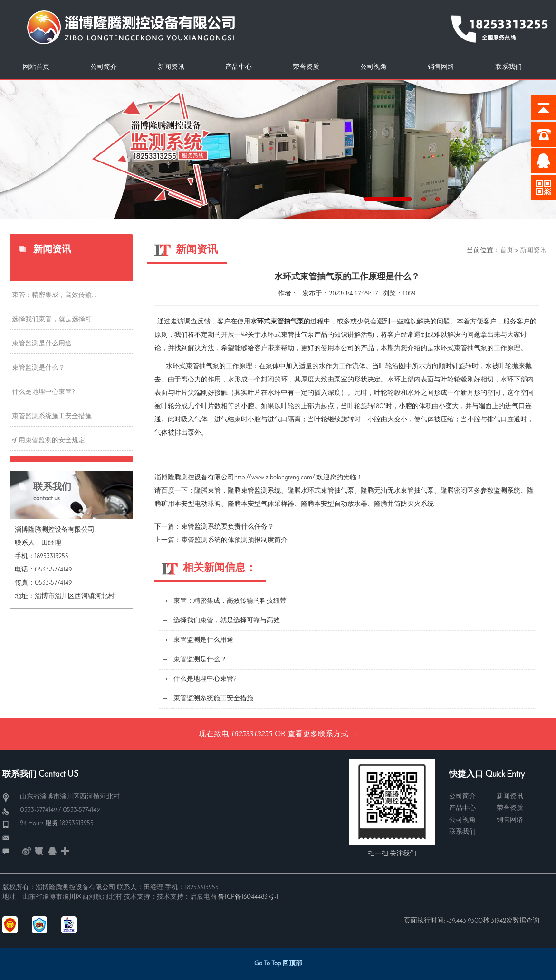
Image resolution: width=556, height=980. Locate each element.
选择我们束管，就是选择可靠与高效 (227, 621)
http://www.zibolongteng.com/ (275, 478)
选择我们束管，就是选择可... (54, 319)
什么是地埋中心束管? (43, 392)
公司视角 (374, 67)
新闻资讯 (171, 67)
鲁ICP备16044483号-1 (248, 897)
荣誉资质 (306, 67)
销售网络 (441, 67)
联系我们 (508, 67)
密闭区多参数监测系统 (487, 491)
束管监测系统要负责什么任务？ (228, 527)
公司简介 (104, 67)
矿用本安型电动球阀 (191, 504)
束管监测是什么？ (38, 368)
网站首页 (36, 67)
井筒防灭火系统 (411, 504)
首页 (507, 251)
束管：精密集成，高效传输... (54, 295)
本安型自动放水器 (341, 504)
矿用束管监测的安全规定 (48, 441)
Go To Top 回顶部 (278, 964)
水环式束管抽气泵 (327, 491)
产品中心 (239, 67)
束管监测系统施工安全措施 (52, 416)
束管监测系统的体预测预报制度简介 (234, 540)
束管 (214, 491)
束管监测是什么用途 (42, 344)
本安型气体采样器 (268, 504)
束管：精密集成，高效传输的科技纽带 (230, 601)
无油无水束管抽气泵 (404, 491)
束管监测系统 (261, 491)
